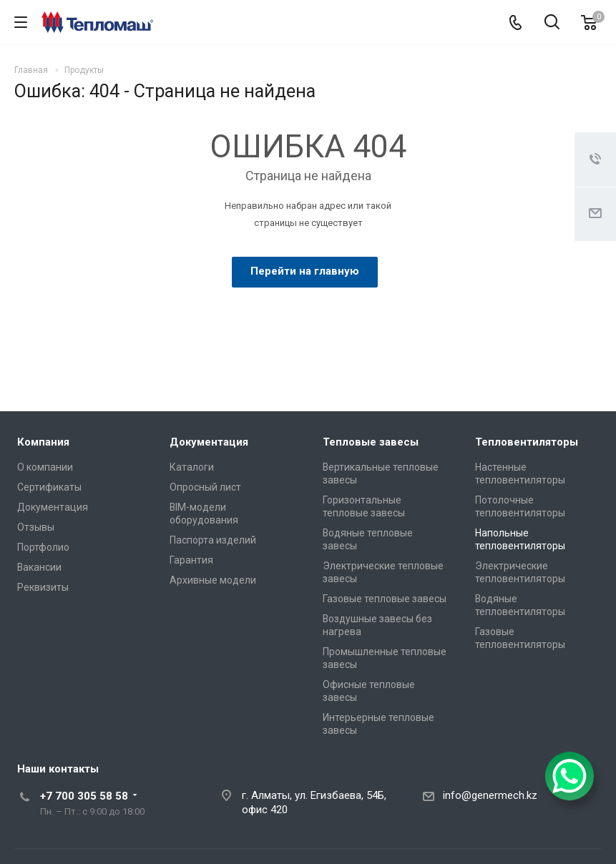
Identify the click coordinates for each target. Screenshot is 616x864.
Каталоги (192, 467)
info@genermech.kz (490, 795)
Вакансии (39, 567)
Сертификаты (49, 487)
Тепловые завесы (371, 442)
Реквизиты (43, 587)
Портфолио (43, 547)
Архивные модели (213, 580)
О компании (45, 467)
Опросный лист (205, 487)
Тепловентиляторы (527, 442)
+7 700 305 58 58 (84, 796)
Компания (43, 442)
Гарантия (191, 560)
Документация (53, 507)
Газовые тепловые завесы (385, 599)
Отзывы (36, 527)
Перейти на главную (305, 271)
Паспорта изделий (213, 540)
